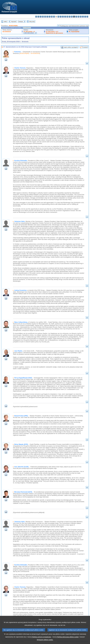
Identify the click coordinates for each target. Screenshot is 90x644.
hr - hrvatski (58, 17)
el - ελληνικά (50, 17)
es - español (38, 17)
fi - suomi (85, 17)
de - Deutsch (45, 17)
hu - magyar (67, 17)
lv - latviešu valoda (63, 17)
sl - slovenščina (83, 17)
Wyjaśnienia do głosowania (54, 33)
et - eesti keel (47, 17)
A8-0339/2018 (7, 32)
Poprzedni (14, 22)
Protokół (85, 47)
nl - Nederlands (72, 17)
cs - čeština (41, 17)
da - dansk (43, 17)
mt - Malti (70, 17)
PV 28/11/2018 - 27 (29, 32)
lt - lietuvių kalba (65, 17)
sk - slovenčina (81, 17)
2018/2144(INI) (13, 26)
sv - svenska (87, 17)
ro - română (78, 17)
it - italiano (61, 17)
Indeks (5, 22)
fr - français (54, 17)
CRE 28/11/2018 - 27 (30, 33)
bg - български (36, 17)
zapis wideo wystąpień (71, 47)
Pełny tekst (32, 22)
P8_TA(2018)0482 (74, 32)
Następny (21, 22)
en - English (52, 17)
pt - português (76, 17)
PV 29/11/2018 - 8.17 (52, 32)
